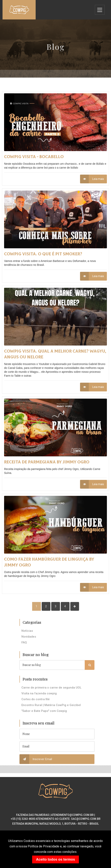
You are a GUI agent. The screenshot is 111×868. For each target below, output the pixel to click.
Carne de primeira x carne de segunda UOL (51, 688)
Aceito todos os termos (55, 859)
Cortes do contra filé (36, 699)
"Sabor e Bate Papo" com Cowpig (44, 711)
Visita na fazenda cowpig (39, 693)
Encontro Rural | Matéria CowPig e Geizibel (51, 705)
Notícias (27, 631)
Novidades (29, 637)
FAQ (24, 642)
